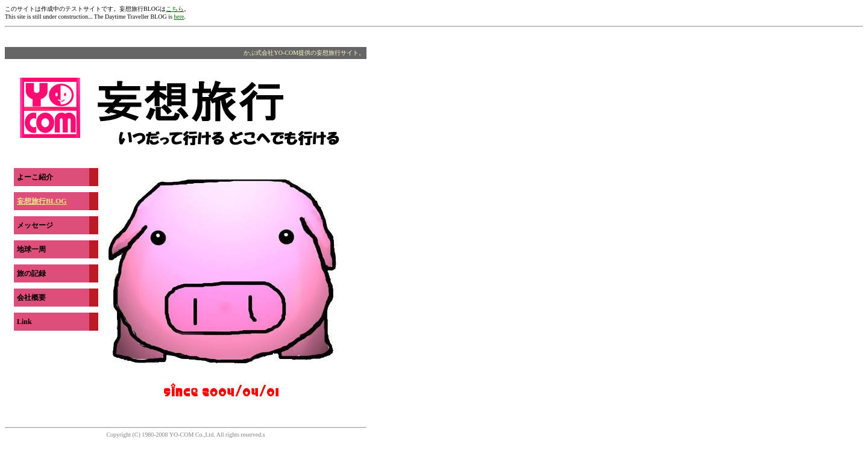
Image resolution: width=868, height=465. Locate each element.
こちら (175, 9)
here (179, 17)
